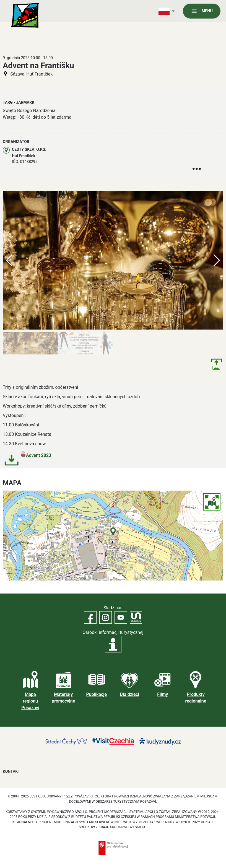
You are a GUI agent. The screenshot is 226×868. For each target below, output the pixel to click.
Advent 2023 (39, 455)
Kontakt (11, 771)
